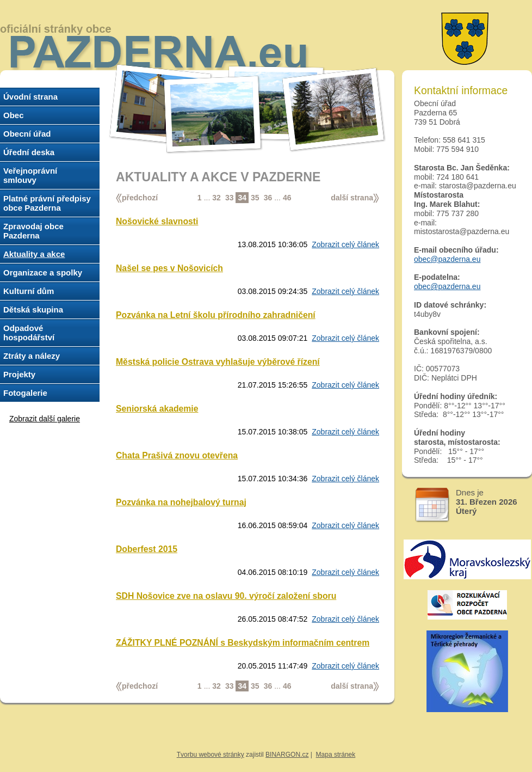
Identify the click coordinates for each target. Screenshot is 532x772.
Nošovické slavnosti (157, 221)
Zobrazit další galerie (45, 419)
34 (242, 198)
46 (287, 198)
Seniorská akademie (157, 409)
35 (255, 198)
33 (230, 198)
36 (268, 198)
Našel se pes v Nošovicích (169, 268)
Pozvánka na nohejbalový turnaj (181, 502)
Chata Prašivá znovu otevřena (177, 455)
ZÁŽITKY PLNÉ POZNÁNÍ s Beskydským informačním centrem (243, 643)
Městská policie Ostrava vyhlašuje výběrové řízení (218, 362)
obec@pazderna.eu (447, 259)
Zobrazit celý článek (345, 244)
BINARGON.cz (287, 755)
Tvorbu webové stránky (211, 755)
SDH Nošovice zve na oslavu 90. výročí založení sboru (226, 596)
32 (216, 198)
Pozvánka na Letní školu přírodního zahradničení (216, 315)
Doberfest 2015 (147, 549)
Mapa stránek (336, 755)
